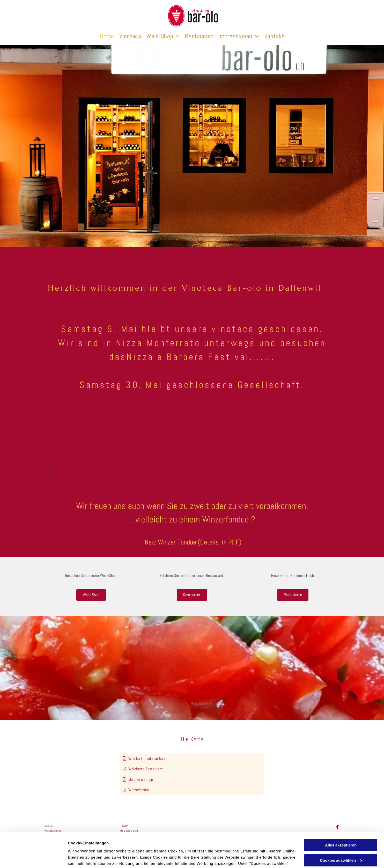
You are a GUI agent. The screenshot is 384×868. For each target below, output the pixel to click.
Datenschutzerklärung (243, 844)
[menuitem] (107, 36)
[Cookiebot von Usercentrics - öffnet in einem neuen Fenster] (34, 858)
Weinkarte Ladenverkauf (147, 759)
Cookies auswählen (86, 858)
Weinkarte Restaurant (146, 769)
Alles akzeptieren (341, 813)
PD (232, 542)
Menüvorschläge (141, 780)
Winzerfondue (139, 790)
